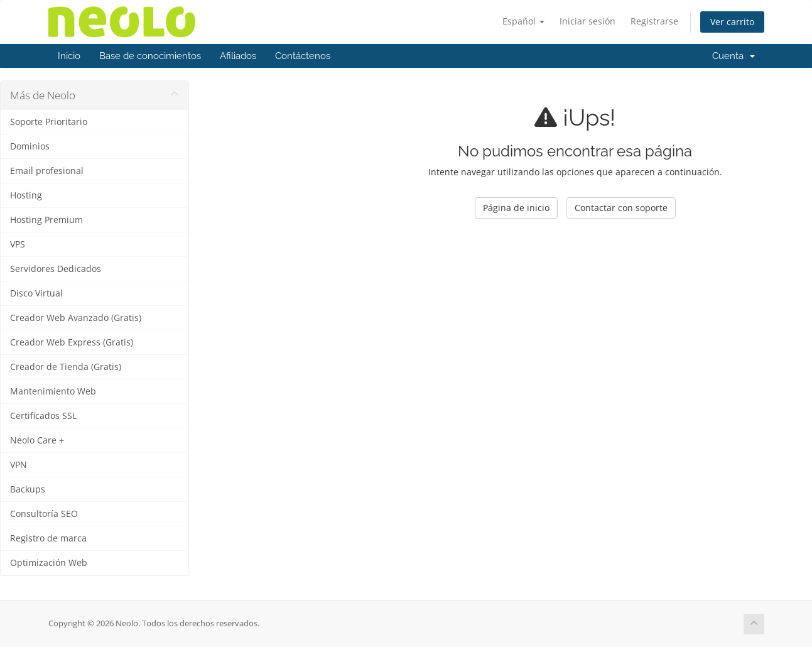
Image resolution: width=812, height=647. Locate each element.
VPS (18, 244)
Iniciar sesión (587, 21)
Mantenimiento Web (53, 391)
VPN (19, 465)
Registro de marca (48, 538)
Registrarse (654, 21)
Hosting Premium (46, 220)
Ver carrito (732, 22)
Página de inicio (516, 208)
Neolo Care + (37, 440)
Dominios (30, 146)
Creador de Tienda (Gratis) (66, 367)
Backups (28, 489)
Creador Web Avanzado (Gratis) (76, 318)
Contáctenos (303, 56)
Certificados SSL (43, 416)
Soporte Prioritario (49, 122)
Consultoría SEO (44, 514)
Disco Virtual (36, 293)
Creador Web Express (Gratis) (72, 342)
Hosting (26, 195)
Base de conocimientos (150, 56)
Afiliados (238, 56)
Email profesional (47, 171)
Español (523, 21)
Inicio (69, 56)
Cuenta (734, 56)
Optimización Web (49, 563)
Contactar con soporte (621, 208)
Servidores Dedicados (56, 269)
